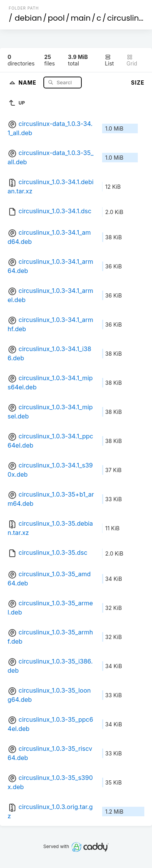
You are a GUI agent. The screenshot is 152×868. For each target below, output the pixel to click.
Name (28, 82)
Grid (132, 60)
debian (28, 18)
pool (56, 18)
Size (138, 83)
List (109, 60)
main (81, 18)
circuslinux (127, 18)
